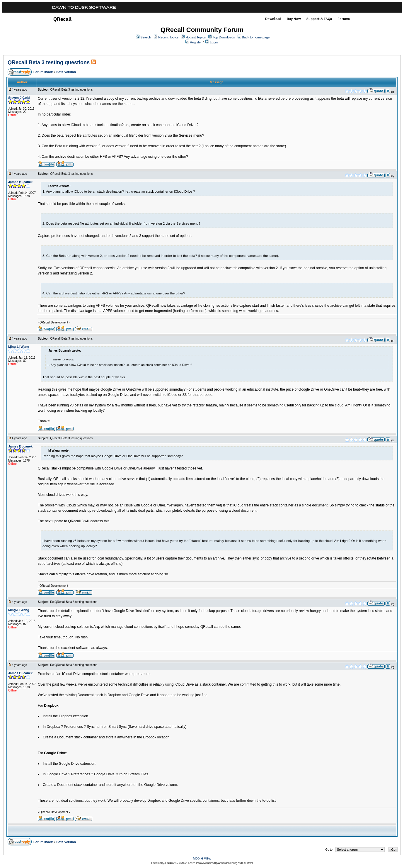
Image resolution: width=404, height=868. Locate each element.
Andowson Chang (227, 863)
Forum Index (43, 72)
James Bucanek (20, 182)
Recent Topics (168, 37)
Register (196, 42)
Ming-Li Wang (19, 347)
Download (273, 19)
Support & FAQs (319, 19)
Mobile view (202, 858)
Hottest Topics (196, 37)
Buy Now (294, 19)
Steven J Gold (19, 98)
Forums (344, 19)
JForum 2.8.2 (171, 863)
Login (214, 42)
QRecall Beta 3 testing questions (49, 62)
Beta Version (66, 72)
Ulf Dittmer (247, 863)
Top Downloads (224, 37)
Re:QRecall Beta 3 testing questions (74, 602)
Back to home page (256, 37)
